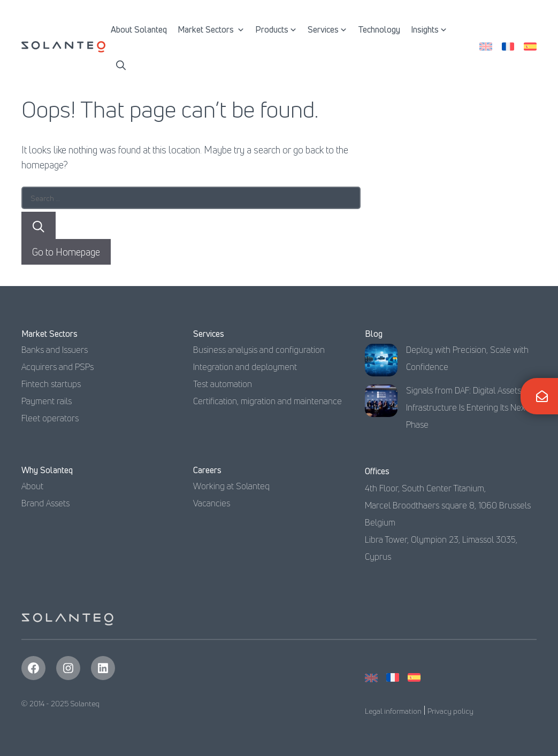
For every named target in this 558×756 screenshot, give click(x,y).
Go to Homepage (66, 252)
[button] (121, 64)
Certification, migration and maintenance (267, 401)
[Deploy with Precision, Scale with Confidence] (381, 363)
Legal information (393, 711)
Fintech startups (51, 384)
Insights (429, 30)
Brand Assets (45, 503)
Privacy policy (450, 711)
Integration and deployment (245, 367)
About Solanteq (139, 29)
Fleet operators (50, 418)
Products (276, 30)
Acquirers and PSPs (58, 367)
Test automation (223, 384)
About (32, 486)
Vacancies (212, 503)
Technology (379, 29)
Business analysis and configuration (259, 350)
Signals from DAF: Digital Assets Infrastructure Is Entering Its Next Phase (467, 407)
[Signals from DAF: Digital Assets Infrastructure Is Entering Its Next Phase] (381, 403)
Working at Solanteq (231, 486)
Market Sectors (211, 30)
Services (327, 30)
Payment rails (47, 401)
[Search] (39, 225)
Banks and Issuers (55, 350)
